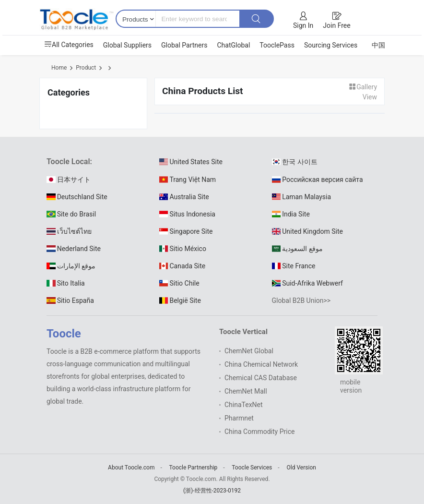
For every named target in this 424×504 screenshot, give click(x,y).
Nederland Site (74, 249)
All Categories (69, 45)
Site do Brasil (71, 214)
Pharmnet (239, 418)
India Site (291, 214)
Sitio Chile (179, 283)
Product (86, 68)
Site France (294, 266)
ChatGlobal (233, 45)
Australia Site (184, 197)
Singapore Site (186, 231)
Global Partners (184, 45)
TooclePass (277, 45)
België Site (180, 300)
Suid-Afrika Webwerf (307, 283)
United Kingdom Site (307, 231)
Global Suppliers (127, 45)
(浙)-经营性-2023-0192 (212, 491)
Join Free (336, 25)
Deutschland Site (77, 197)
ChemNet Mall (246, 391)
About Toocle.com (131, 468)
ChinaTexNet (244, 405)
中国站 (382, 45)
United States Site (191, 162)
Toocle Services (252, 468)
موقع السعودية (297, 249)
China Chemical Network (261, 364)
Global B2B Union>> (301, 300)
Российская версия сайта (318, 180)
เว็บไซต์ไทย (69, 231)
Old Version (301, 468)
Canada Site (182, 266)
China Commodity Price (259, 432)
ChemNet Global (249, 351)
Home (59, 68)
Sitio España (70, 300)
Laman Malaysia (302, 197)
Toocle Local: (69, 162)
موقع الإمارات (71, 266)
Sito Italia (66, 283)
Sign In (303, 25)
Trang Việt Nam (188, 180)
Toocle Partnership (194, 468)
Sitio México (183, 249)
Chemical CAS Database (261, 378)
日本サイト (69, 180)
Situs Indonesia (187, 214)
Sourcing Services (331, 45)
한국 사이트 (295, 162)
